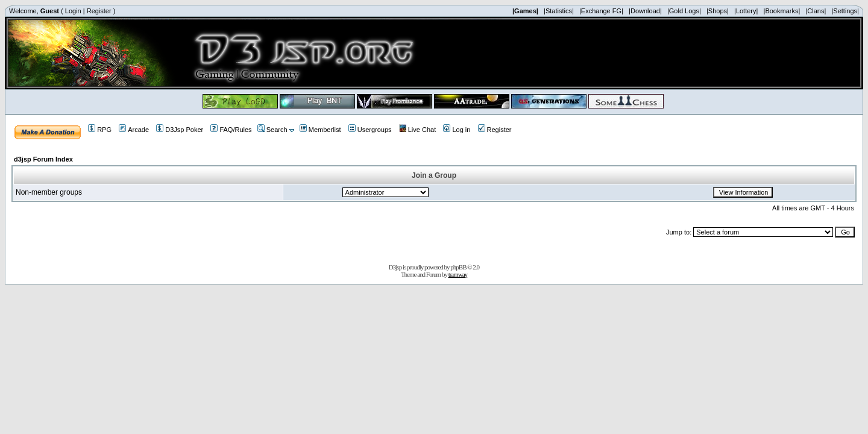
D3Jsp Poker (180, 130)
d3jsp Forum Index (43, 159)
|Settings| (845, 11)
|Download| (645, 11)
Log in (457, 130)
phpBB (458, 267)
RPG (100, 130)
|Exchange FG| (601, 11)
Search (272, 130)
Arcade (134, 130)
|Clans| (816, 11)
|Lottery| (746, 11)
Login (73, 11)
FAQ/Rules (231, 130)
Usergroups (370, 130)
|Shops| (718, 11)
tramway (458, 274)
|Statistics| (559, 11)
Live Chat (417, 130)
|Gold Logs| (684, 11)
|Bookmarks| (782, 11)
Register (99, 11)
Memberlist (320, 130)
